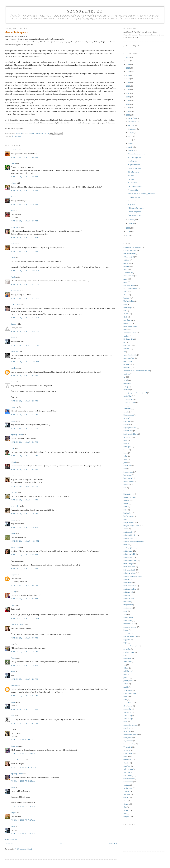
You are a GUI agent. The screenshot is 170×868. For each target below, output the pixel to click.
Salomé (14, 324)
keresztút (127, 485)
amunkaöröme (129, 276)
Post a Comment (11, 840)
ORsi (13, 258)
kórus (125, 507)
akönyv (126, 269)
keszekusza (127, 491)
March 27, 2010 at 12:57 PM (25, 618)
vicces (126, 801)
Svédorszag (128, 718)
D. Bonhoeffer (129, 339)
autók (125, 282)
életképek (127, 367)
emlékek (126, 374)
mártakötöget (128, 564)
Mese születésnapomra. (136, 154)
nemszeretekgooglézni (131, 646)
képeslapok (127, 475)
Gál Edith (14, 476)
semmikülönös (129, 703)
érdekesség (127, 383)
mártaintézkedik (129, 554)
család (126, 330)
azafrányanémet (129, 285)
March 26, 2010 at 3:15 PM (24, 428)
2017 (128, 90)
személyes (127, 731)
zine (125, 813)
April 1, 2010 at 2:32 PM (23, 754)
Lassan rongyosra (134, 168)
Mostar (126, 630)
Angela (14, 813)
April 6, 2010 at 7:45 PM (23, 834)
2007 (128, 235)
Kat (12, 211)
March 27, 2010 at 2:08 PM (24, 638)
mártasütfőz (128, 583)
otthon (126, 668)
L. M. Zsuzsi (16, 305)
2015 (128, 97)
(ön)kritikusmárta (130, 250)
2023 (128, 68)
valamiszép (127, 775)
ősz (125, 665)
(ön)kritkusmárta (129, 254)
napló (125, 643)
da (124, 342)
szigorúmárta (128, 741)
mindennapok (128, 624)
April (131, 147)
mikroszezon (128, 617)
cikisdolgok (128, 320)
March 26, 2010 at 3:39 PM (24, 442)
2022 (128, 72)
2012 (128, 108)
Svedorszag (128, 715)
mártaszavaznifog (130, 589)
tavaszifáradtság (129, 744)
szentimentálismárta (131, 734)
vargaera (14, 575)
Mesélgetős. (132, 161)
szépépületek (128, 738)
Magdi (13, 462)
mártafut (126, 545)
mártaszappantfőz (130, 586)
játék (125, 462)
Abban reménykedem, (136, 208)
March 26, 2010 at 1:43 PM (24, 415)
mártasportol (128, 579)
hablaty (126, 424)
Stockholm (127, 709)
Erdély (126, 387)
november (127, 649)
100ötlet (126, 260)
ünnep (18, 136)
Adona (13, 658)
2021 (128, 75)
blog (125, 304)
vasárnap (127, 785)
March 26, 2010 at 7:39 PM (24, 514)
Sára (125, 700)
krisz (13, 716)
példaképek (127, 671)
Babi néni (14, 492)
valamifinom (128, 769)
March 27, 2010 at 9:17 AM (24, 555)
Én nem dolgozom (135, 212)
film (125, 405)
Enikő (126, 380)
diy (125, 352)
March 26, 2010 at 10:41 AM (25, 318)
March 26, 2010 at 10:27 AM (25, 298)
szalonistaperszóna (130, 725)
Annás (13, 277)
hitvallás (126, 443)
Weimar (126, 810)
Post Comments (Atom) (23, 849)
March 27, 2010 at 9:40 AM (24, 585)
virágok (126, 804)
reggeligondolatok (130, 693)
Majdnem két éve (134, 165)
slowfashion (128, 706)
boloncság (127, 307)
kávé (125, 469)
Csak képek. (132, 201)
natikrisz (14, 150)
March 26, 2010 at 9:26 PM (24, 527)
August (131, 133)
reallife (126, 687)
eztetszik (127, 390)
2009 (128, 228)
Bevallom (132, 176)
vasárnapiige (128, 788)
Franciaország (128, 415)
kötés (125, 510)
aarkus (13, 244)
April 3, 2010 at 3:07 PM (23, 806)
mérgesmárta (128, 605)
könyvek (127, 500)
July (130, 136)
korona (126, 503)
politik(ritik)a (128, 681)
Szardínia (127, 728)
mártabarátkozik (129, 535)
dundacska (15, 685)
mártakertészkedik (130, 560)
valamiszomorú (129, 779)
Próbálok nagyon (134, 197)
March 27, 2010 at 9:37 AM (24, 568)
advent (126, 263)
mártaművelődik (129, 567)
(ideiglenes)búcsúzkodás (132, 247)
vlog (125, 807)
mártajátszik (128, 557)
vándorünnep (128, 782)
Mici (125, 614)
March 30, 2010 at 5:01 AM (24, 723)
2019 (128, 82)
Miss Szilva (15, 506)
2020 (128, 79)
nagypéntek (128, 640)
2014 (128, 100)
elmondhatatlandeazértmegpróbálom (137, 371)
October (132, 125)
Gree (13, 382)
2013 (128, 104)
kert (125, 488)
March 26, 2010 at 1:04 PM (24, 376)
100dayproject (129, 257)
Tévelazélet (128, 747)
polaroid (126, 677)
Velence (126, 791)
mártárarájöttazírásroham (132, 576)
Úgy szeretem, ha (134, 215)
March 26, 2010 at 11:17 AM (25, 345)
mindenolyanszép (130, 627)
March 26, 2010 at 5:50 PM (24, 486)
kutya (125, 519)
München (127, 633)
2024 (128, 64)
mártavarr (127, 595)
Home (61, 844)
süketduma (127, 712)
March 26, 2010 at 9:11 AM (24, 238)
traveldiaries (128, 753)
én (13, 136)
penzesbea (15, 351)
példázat (126, 674)
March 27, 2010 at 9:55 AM (24, 599)
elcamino (127, 364)
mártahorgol (128, 551)
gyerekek (127, 421)
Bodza (13, 534)
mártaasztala (128, 532)
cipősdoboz (127, 323)
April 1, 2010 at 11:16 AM (24, 740)
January (131, 223)
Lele (13, 448)
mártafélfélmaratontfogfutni (133, 541)
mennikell (127, 602)
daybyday (127, 345)
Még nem (131, 204)
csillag (13, 591)
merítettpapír (128, 608)
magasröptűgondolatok (132, 526)
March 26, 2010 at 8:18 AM (24, 177)
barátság (126, 298)
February (132, 220)
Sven (125, 722)
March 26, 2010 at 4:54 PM (24, 470)
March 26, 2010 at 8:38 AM (24, 221)
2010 (128, 115)
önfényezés (127, 662)
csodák (126, 336)
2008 (128, 232)
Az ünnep (131, 179)
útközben (127, 766)
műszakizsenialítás (130, 636)
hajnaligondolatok (130, 428)
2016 (128, 93)
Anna (125, 279)
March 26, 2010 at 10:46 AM (25, 331)
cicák (125, 317)
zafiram (14, 407)
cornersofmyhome (130, 326)
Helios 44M (128, 437)
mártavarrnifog (129, 598)
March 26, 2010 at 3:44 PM (24, 456)
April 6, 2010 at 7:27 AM (23, 820)
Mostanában (132, 183)
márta (13, 338)
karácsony (127, 465)
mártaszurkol (128, 592)
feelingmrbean (129, 399)
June (130, 140)
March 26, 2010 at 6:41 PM (24, 500)
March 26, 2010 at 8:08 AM (24, 157)
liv (12, 729)
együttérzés (127, 361)
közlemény (127, 513)
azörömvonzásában (130, 288)
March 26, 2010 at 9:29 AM (24, 251)
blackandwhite (129, 301)
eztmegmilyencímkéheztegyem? (135, 393)
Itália (125, 456)
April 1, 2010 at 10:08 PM (24, 767)
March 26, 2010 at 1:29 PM (24, 401)
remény (126, 696)
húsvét (126, 450)
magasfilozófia (129, 522)
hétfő (125, 440)
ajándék (126, 266)
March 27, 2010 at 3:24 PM (24, 665)
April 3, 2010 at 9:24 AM (23, 781)
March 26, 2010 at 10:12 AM (25, 284)
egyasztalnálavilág (130, 355)
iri (12, 644)
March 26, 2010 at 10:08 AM (25, 271)
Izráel (125, 459)
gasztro (126, 418)
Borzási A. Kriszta (18, 625)
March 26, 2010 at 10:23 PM (25, 541)
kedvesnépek (128, 472)
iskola (126, 453)
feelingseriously (129, 402)
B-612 (126, 292)
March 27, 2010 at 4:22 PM (24, 679)
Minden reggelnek (135, 157)
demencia (127, 349)
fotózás (126, 412)
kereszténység (128, 481)
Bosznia (126, 314)
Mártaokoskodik (129, 570)
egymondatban (129, 358)
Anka (13, 605)
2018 (128, 86)
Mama (126, 529)
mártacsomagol (129, 538)
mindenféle (127, 620)
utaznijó (126, 763)
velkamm (127, 794)
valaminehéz (128, 772)
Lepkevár (14, 746)
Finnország (127, 409)
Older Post (113, 844)
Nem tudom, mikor (135, 186)
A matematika (133, 190)
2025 (128, 61)
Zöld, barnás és (133, 172)
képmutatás (127, 478)
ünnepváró (127, 760)
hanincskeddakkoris (131, 434)
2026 (128, 57)
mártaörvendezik (129, 573)
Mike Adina (15, 291)
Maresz (14, 183)
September (132, 129)
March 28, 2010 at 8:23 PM (24, 709)
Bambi (126, 295)
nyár (125, 655)
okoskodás (127, 658)
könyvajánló (128, 494)
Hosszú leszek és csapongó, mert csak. (142, 194)
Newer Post (9, 844)
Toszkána (127, 750)
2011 (128, 111)
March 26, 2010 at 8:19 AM (24, 191)
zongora (126, 817)
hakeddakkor (128, 431)
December (132, 118)
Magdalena (15, 227)
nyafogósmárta (129, 652)
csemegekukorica (130, 333)
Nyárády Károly (17, 435)
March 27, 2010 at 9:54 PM (24, 696)
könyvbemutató (129, 497)
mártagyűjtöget (129, 548)
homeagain (127, 447)
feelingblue (127, 396)
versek (126, 798)
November (132, 122)
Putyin (126, 684)
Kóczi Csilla (15, 547)
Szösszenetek (85, 11)
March (131, 151)
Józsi (13, 197)
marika (13, 368)
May (130, 143)
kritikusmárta (128, 516)
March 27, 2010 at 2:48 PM (24, 652)
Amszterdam (128, 273)
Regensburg (128, 690)
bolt (125, 311)
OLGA (13, 164)
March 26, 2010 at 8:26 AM (24, 204)
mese (125, 611)
